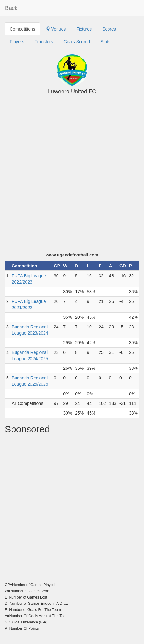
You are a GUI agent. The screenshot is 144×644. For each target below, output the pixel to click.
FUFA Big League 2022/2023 (29, 279)
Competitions (22, 29)
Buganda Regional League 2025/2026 (30, 381)
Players (17, 42)
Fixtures (84, 29)
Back (11, 8)
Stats (105, 42)
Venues (56, 29)
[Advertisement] (72, 177)
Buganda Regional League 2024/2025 (30, 355)
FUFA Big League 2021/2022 (29, 304)
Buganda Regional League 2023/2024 (30, 330)
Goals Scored (77, 42)
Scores (109, 29)
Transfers (44, 42)
